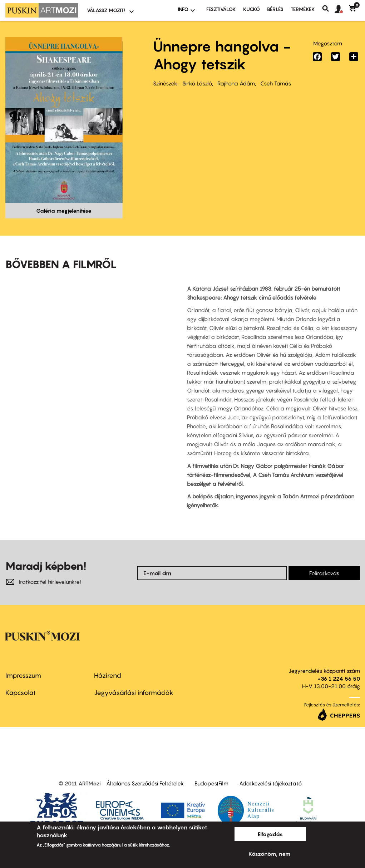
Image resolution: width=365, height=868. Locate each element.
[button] (342, 9)
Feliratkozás (324, 573)
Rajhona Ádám (236, 83)
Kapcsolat (21, 693)
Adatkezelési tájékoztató (270, 783)
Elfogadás (270, 834)
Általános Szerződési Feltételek (145, 783)
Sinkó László (197, 83)
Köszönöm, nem (269, 854)
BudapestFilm (211, 783)
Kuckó (251, 9)
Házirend (108, 675)
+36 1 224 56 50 (339, 679)
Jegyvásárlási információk (134, 693)
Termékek (303, 9)
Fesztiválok (221, 9)
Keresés (328, 9)
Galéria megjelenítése (64, 211)
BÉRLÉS (275, 9)
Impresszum (23, 675)
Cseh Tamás (276, 83)
